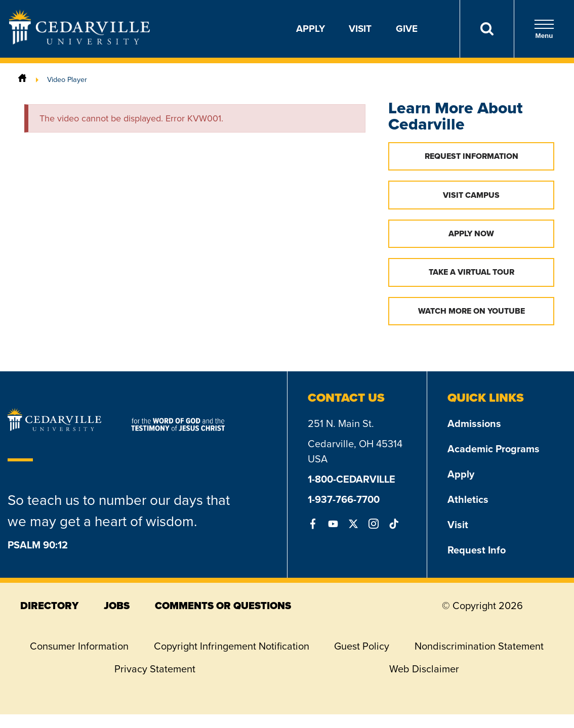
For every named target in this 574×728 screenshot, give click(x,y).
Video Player (67, 79)
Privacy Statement (155, 669)
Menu (544, 29)
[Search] (487, 29)
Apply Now (471, 233)
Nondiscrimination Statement (479, 646)
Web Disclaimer (424, 669)
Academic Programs (494, 449)
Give (407, 29)
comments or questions (223, 606)
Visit (360, 29)
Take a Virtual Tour (471, 272)
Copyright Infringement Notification (232, 646)
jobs (117, 606)
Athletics (468, 499)
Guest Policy (362, 646)
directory (49, 606)
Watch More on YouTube (471, 311)
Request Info (477, 550)
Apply (311, 29)
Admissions (474, 423)
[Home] (22, 79)
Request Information (471, 156)
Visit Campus (471, 195)
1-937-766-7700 (344, 499)
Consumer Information (79, 646)
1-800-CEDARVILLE (352, 479)
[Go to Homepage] (79, 41)
